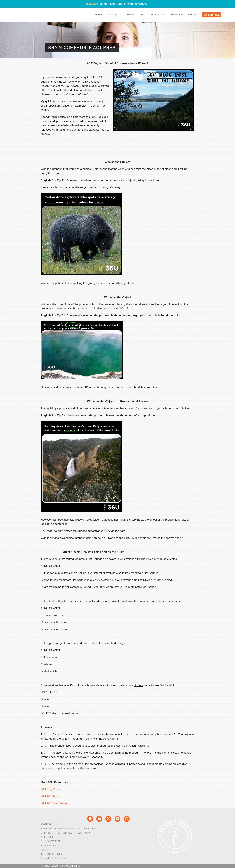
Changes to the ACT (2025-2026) (66, 833)
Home (99, 14)
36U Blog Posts (50, 789)
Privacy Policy (53, 858)
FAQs (45, 850)
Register (176, 14)
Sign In (192, 14)
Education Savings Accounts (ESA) (70, 829)
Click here (92, 4)
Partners (49, 846)
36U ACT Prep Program (55, 803)
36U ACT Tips (49, 796)
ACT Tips (48, 837)
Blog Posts (50, 841)
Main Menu (49, 824)
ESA (143, 14)
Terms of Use (52, 854)
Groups (130, 14)
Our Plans (158, 14)
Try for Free (211, 15)
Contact (114, 14)
